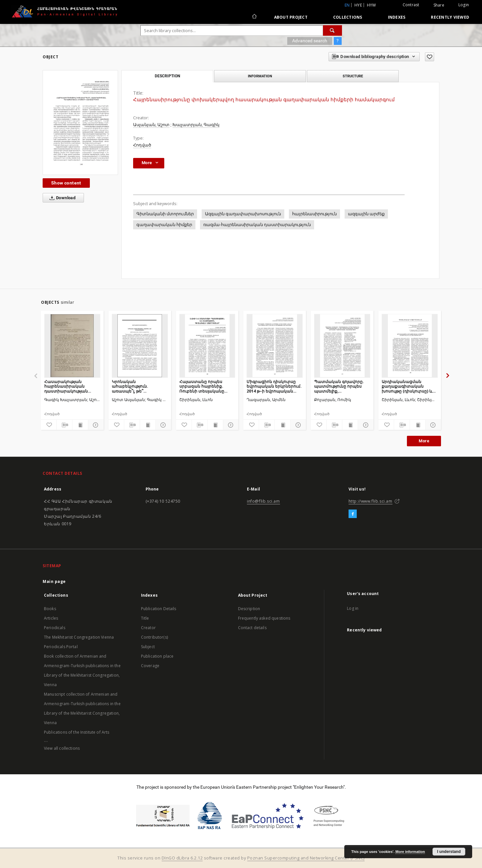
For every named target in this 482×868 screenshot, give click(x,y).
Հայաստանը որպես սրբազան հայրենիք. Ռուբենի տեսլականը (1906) (202, 386)
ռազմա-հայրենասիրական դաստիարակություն (257, 225)
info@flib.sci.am (263, 501)
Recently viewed (450, 17)
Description (249, 609)
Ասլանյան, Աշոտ (151, 125)
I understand (449, 852)
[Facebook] (353, 514)
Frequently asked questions (264, 618)
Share (439, 5)
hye (358, 5)
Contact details (252, 628)
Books (50, 609)
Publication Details (159, 609)
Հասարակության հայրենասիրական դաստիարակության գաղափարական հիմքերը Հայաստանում (70, 386)
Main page (54, 581)
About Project (291, 17)
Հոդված (142, 145)
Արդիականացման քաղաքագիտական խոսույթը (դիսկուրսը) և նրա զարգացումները (407, 386)
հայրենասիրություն (314, 214)
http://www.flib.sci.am (371, 501)
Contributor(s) (154, 637)
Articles (51, 618)
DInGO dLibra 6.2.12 (182, 858)
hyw (372, 5)
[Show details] (95, 425)
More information (410, 852)
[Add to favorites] (430, 57)
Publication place (157, 656)
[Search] (332, 30)
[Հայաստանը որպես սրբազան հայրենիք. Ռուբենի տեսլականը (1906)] (207, 346)
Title (145, 618)
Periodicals (55, 628)
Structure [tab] (353, 76)
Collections (348, 17)
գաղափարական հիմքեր (164, 225)
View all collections (62, 748)
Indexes (397, 17)
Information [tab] (260, 76)
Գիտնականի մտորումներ (165, 214)
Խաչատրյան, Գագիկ (196, 125)
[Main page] (254, 17)
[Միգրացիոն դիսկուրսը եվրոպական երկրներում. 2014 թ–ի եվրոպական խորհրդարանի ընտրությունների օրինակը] (275, 346)
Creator (148, 628)
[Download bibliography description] (64, 425)
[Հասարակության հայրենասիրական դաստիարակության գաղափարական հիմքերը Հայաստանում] (72, 346)
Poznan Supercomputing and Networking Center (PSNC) (306, 858)
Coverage (150, 666)
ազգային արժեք (366, 214)
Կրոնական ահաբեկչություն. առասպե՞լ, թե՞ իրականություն (130, 386)
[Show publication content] (80, 425)
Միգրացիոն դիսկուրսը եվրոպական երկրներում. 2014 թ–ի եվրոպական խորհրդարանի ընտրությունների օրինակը (274, 386)
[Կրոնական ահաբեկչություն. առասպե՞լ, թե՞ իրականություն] (140, 346)
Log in (353, 608)
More (424, 441)
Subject (148, 647)
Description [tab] (167, 76)
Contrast (411, 5)
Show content (66, 183)
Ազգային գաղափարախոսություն (243, 214)
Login (464, 5)
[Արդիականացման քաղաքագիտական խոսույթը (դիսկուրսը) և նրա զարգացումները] (410, 346)
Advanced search (310, 41)
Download (61, 198)
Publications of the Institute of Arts (77, 732)
